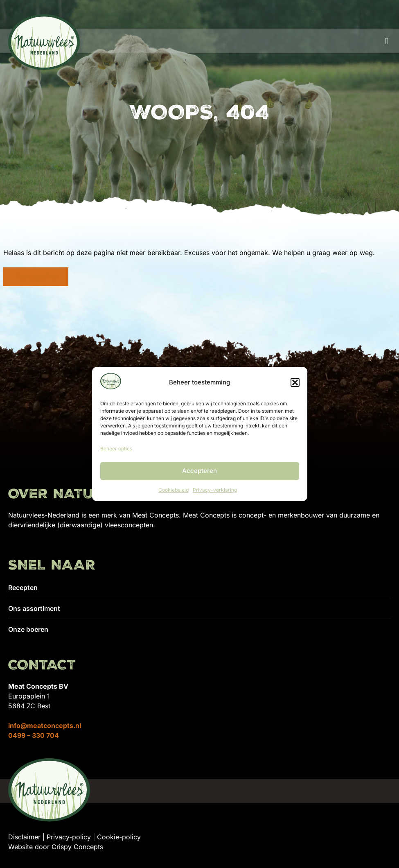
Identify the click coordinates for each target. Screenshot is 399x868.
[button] (295, 382)
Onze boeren (28, 629)
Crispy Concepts (77, 847)
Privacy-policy (69, 837)
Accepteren (199, 471)
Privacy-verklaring (215, 490)
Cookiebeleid (174, 490)
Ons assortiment (34, 608)
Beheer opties (116, 449)
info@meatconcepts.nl (45, 726)
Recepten (23, 588)
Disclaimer (24, 837)
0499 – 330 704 (34, 735)
